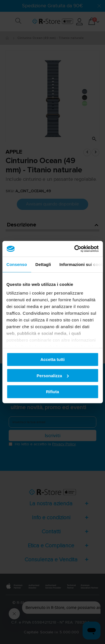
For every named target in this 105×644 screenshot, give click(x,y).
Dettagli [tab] (43, 264)
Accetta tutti (53, 359)
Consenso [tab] (17, 264)
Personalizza (53, 375)
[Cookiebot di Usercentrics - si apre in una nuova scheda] (75, 249)
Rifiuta (53, 392)
